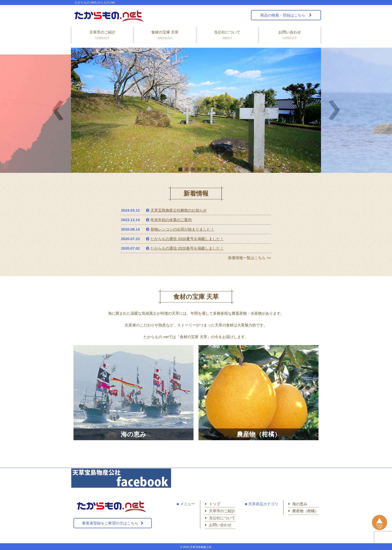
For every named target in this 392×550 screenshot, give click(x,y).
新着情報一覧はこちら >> (249, 258)
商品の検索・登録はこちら (283, 15)
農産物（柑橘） (305, 511)
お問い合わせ (290, 35)
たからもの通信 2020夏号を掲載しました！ (187, 239)
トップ (215, 504)
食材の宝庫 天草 (165, 35)
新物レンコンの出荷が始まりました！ (182, 229)
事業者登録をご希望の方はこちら (110, 523)
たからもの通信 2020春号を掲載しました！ (187, 248)
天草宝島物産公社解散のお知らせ (179, 210)
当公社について (227, 35)
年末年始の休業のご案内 (171, 220)
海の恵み (300, 504)
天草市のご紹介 (102, 35)
